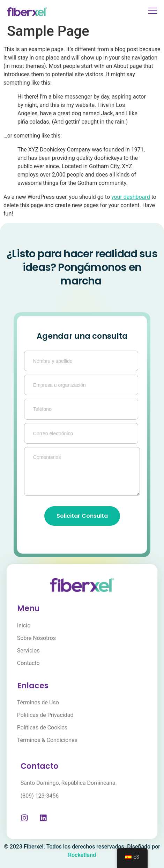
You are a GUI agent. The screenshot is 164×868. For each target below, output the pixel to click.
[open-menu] (150, 12)
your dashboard (131, 197)
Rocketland (82, 855)
